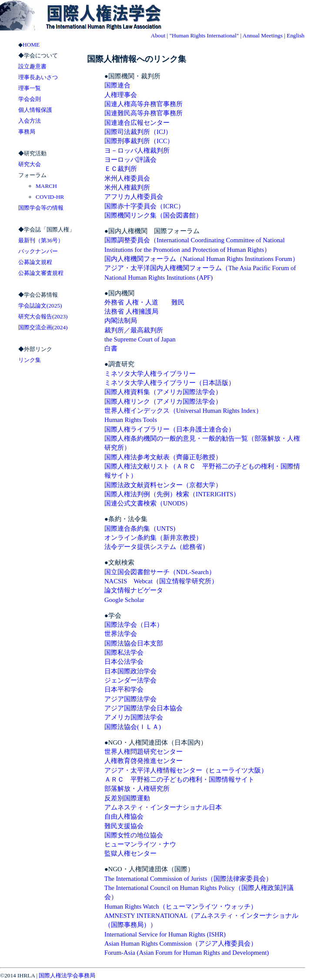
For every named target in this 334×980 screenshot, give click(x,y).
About (158, 35)
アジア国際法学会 (130, 699)
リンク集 (30, 360)
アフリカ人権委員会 (134, 197)
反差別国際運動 (127, 798)
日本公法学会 (124, 662)
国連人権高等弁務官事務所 (144, 104)
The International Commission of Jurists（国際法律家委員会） (188, 879)
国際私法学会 (124, 652)
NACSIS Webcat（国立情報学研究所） (161, 581)
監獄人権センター (130, 853)
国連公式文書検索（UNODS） (148, 503)
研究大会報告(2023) (43, 316)
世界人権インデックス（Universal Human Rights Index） (183, 411)
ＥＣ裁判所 (121, 169)
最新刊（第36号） (41, 240)
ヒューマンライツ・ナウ (140, 844)
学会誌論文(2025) (40, 306)
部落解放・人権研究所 (140, 789)
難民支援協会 (124, 826)
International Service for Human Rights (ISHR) (165, 934)
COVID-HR (50, 197)
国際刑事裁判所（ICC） (139, 141)
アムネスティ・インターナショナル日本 (163, 807)
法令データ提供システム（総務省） (157, 547)
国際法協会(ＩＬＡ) (133, 727)
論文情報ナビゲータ (134, 590)
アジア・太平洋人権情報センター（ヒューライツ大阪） (186, 770)
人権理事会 (121, 95)
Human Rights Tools (131, 420)
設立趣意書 (32, 66)
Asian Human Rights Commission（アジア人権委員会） (181, 943)
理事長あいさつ (38, 77)
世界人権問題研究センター (144, 752)
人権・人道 (142, 302)
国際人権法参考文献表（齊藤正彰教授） (163, 457)
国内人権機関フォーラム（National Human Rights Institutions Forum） (202, 259)
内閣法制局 (121, 321)
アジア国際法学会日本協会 (144, 708)
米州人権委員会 (127, 178)
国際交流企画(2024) (43, 327)
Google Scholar (124, 600)
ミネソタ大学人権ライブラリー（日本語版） (170, 383)
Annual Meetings (263, 35)
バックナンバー (38, 251)
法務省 (114, 311)
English (296, 35)
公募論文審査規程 (41, 273)
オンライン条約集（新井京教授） (153, 538)
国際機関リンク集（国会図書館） (153, 215)
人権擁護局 (142, 311)
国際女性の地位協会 (134, 835)
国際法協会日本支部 (134, 643)
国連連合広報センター (137, 123)
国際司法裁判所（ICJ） (138, 132)
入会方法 (30, 121)
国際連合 (117, 85)
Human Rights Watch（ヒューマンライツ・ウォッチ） (181, 906)
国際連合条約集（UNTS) (140, 528)
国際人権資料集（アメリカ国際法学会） (163, 392)
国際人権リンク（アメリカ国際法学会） (163, 401)
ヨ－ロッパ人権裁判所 (137, 151)
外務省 (114, 302)
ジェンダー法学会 (130, 680)
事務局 (27, 132)
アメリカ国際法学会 (134, 717)
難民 (178, 302)
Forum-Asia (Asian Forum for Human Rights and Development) (187, 953)
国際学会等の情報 (41, 208)
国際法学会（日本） (134, 625)
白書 (111, 348)
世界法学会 (121, 634)
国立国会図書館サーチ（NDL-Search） (160, 572)
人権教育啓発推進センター (144, 761)
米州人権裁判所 (127, 187)
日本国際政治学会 (130, 671)
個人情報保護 (35, 110)
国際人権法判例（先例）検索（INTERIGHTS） (172, 494)
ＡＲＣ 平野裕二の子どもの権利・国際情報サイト (179, 779)
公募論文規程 (35, 262)
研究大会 (30, 164)
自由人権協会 (124, 816)
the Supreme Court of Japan (140, 339)
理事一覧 (30, 88)
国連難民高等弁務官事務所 (144, 113)
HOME (31, 45)
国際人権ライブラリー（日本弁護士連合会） (170, 429)
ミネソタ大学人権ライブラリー (150, 374)
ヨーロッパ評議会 (130, 160)
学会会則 (30, 99)
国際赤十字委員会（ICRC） (144, 206)
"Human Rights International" (204, 35)
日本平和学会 (124, 689)
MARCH (46, 186)
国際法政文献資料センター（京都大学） (163, 485)
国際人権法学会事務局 (67, 975)
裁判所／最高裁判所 (134, 330)
